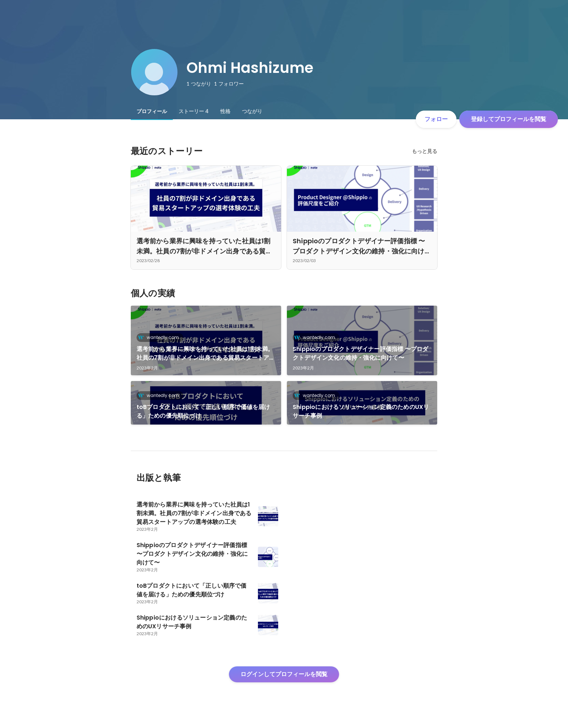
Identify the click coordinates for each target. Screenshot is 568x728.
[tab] (152, 111)
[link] (206, 340)
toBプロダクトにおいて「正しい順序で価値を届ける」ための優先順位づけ (203, 411)
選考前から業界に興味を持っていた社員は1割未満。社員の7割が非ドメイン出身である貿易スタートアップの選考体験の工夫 (206, 353)
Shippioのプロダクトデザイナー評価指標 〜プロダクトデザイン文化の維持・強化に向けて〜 (360, 353)
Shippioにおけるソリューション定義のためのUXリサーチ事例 (361, 411)
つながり (252, 111)
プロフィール (152, 111)
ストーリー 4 (194, 111)
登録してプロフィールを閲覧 (509, 119)
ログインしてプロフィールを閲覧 (284, 674)
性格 (225, 111)
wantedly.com (161, 337)
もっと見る (425, 151)
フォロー (436, 119)
